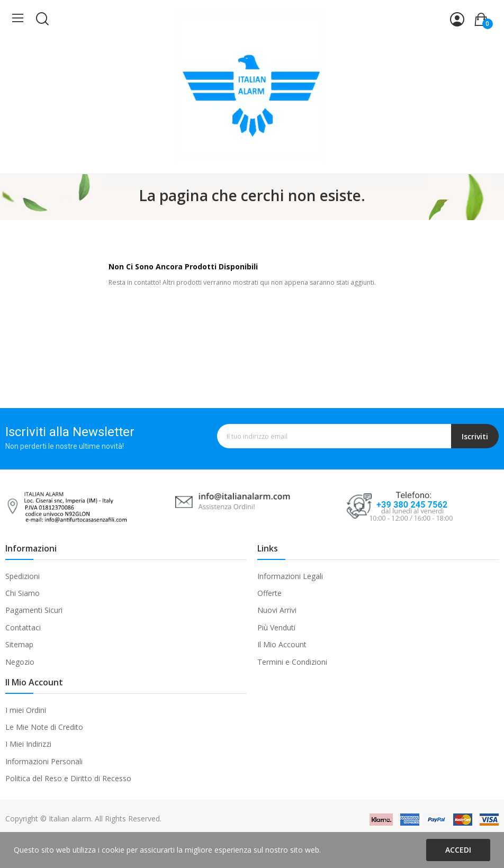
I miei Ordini (26, 710)
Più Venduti (276, 627)
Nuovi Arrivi (277, 610)
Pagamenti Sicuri (34, 610)
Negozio (20, 662)
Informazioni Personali (44, 761)
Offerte (269, 593)
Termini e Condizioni (292, 662)
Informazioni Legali (290, 576)
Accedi (458, 850)
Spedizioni (22, 576)
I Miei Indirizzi (28, 744)
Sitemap (19, 644)
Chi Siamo (22, 593)
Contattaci (23, 627)
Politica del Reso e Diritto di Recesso (68, 778)
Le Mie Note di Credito (44, 727)
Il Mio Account (282, 644)
